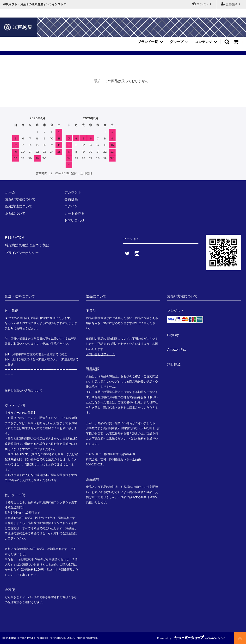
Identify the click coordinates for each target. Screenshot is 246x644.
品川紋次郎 (101, 49)
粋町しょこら (50, 49)
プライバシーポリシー (22, 251)
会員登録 (231, 4)
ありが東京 (77, 49)
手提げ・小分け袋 (131, 49)
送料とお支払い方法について (24, 391)
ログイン (202, 4)
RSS (8, 237)
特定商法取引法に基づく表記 (27, 244)
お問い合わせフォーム (100, 354)
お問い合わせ (191, 49)
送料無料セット (20, 49)
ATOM (19, 237)
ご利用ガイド (163, 49)
